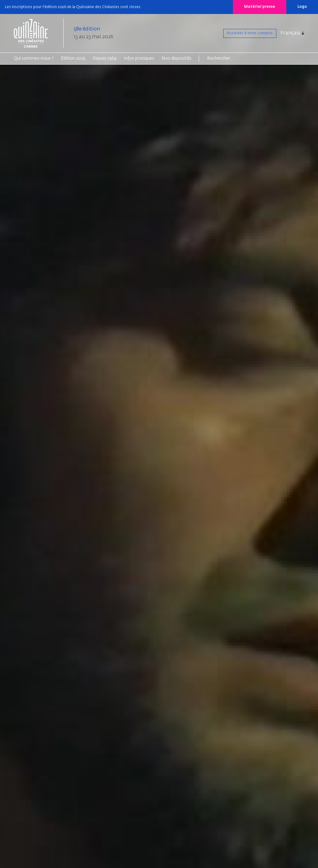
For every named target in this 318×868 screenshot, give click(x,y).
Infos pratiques (139, 58)
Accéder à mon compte (242, 33)
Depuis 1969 (104, 58)
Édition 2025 (73, 58)
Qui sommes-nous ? (34, 58)
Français (290, 33)
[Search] (231, 58)
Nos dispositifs (177, 58)
